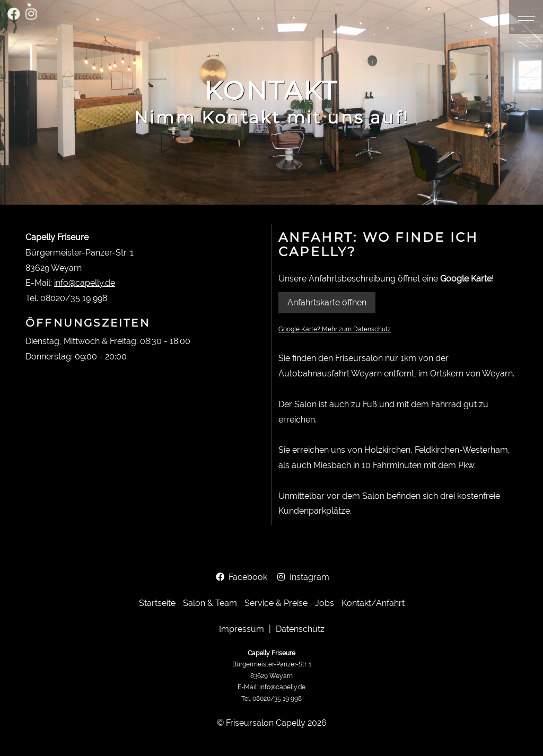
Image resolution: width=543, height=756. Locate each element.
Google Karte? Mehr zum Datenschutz (335, 329)
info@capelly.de (85, 283)
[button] (526, 17)
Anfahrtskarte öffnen (327, 302)
